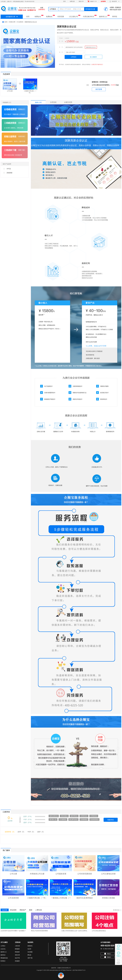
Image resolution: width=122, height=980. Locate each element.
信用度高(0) (84, 816)
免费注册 (72, 1)
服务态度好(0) (54, 816)
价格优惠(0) (64, 816)
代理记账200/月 (90, 16)
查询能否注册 (90, 9)
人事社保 (39, 910)
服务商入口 (104, 16)
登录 (64, 1)
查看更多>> (117, 910)
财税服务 (17, 949)
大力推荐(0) (63, 820)
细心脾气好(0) (73, 820)
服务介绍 (38, 102)
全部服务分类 (12, 17)
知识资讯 (30, 942)
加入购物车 (93, 57)
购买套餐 (99, 89)
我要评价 (111, 820)
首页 (28, 17)
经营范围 (61, 17)
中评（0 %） (28, 820)
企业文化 (3, 949)
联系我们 (3, 961)
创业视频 (30, 952)
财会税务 (13, 910)
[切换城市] (42, 9)
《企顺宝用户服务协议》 (97, 64)
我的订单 (81, 1)
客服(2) (108, 957)
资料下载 (30, 958)
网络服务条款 (4, 958)
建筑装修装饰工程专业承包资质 (74, 47)
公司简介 (3, 946)
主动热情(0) (84, 820)
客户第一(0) (53, 820)
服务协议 (3, 955)
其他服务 (17, 961)
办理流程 (53, 102)
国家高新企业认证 (91, 47)
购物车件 (92, 1)
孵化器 (29, 955)
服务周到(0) (74, 816)
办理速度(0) (94, 816)
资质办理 (17, 955)
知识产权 (17, 958)
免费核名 (50, 16)
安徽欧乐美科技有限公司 (64, 968)
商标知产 (23, 910)
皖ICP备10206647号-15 (79, 970)
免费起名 (39, 16)
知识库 (5, 910)
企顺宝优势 (68, 102)
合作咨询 (103, 1)
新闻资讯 (30, 946)
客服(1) (108, 954)
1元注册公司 (75, 16)
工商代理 (17, 946)
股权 (31, 910)
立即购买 (73, 57)
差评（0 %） (28, 823)
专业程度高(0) (94, 820)
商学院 (115, 17)
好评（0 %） (28, 816)
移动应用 (115, 1)
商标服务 (17, 952)
